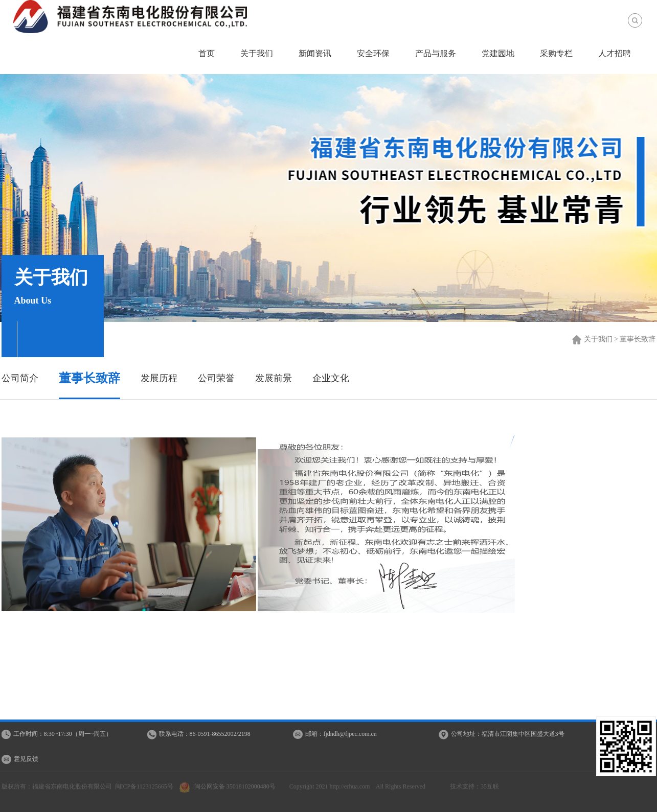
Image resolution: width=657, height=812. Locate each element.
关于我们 (257, 53)
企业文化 (331, 378)
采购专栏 (556, 53)
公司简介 (20, 378)
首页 (207, 53)
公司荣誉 (216, 378)
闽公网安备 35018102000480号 (230, 786)
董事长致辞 (89, 378)
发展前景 (274, 378)
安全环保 (373, 53)
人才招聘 (615, 53)
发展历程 (159, 378)
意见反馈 (26, 759)
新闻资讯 (315, 53)
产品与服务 (436, 53)
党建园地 (498, 53)
